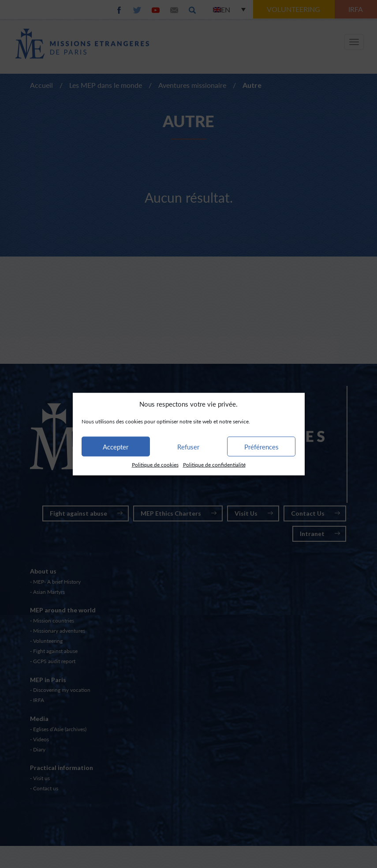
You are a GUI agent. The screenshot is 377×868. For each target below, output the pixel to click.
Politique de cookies (155, 465)
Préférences (261, 447)
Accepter (116, 447)
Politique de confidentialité (214, 465)
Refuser (188, 447)
